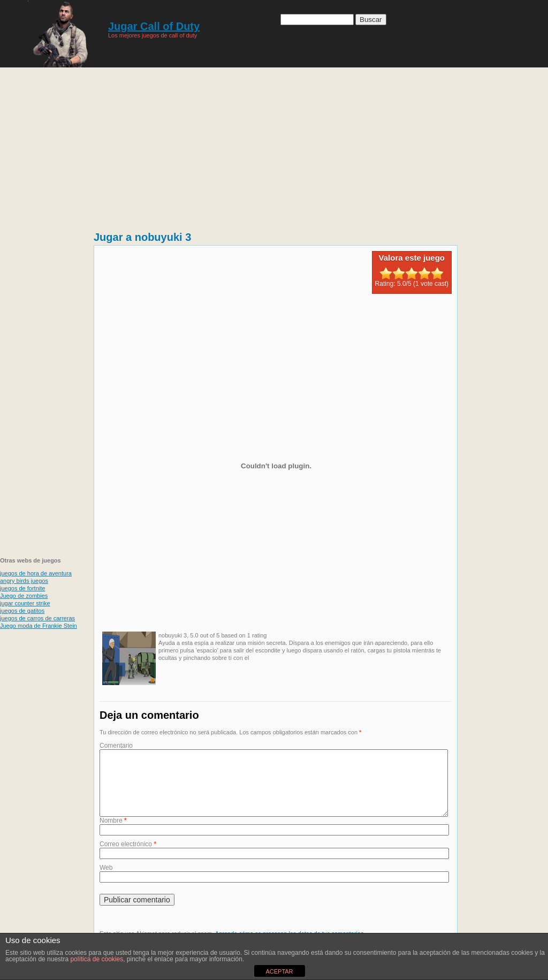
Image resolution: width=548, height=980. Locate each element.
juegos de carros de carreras (37, 618)
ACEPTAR (279, 971)
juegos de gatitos (22, 611)
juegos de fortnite (22, 588)
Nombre (113, 833)
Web (106, 880)
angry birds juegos (24, 581)
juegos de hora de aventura (36, 573)
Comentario (116, 746)
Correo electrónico (128, 857)
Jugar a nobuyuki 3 (142, 237)
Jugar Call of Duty (154, 26)
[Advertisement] (43, 385)
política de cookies (97, 959)
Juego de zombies (24, 596)
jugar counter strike (25, 603)
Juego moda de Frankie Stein (39, 626)
